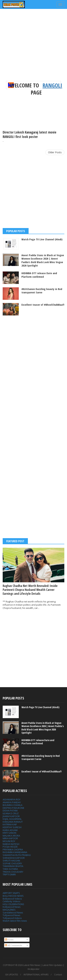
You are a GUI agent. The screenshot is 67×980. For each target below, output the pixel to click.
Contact (58, 975)
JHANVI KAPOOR (11, 816)
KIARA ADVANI (10, 830)
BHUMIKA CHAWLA (13, 805)
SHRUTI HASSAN (11, 861)
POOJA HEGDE (10, 847)
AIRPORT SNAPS (11, 893)
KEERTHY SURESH (12, 827)
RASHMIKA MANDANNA (15, 852)
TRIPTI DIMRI (9, 874)
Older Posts (55, 152)
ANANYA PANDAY (12, 802)
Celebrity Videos (12, 901)
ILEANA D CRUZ (11, 813)
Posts (9, 940)
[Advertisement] (33, 48)
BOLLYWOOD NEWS (13, 896)
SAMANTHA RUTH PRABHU (17, 855)
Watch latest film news (15, 921)
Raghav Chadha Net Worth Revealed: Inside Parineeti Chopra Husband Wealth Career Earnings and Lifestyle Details (30, 590)
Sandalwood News (13, 913)
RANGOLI (52, 85)
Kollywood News (12, 907)
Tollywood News (12, 915)
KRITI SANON (9, 833)
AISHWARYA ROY (12, 799)
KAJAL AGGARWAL (12, 819)
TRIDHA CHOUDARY (13, 872)
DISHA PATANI (10, 811)
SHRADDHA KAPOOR (14, 858)
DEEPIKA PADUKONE (13, 808)
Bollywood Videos (12, 899)
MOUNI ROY (9, 841)
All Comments (13, 945)
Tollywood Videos (12, 918)
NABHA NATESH (11, 844)
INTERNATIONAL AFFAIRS (36, 975)
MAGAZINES (9, 910)
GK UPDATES (12, 975)
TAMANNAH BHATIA (13, 866)
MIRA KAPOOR (10, 838)
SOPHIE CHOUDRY (12, 863)
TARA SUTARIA (10, 869)
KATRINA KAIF (10, 824)
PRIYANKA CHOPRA (13, 850)
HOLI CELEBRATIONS (13, 904)
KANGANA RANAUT (13, 822)
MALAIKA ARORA (11, 836)
